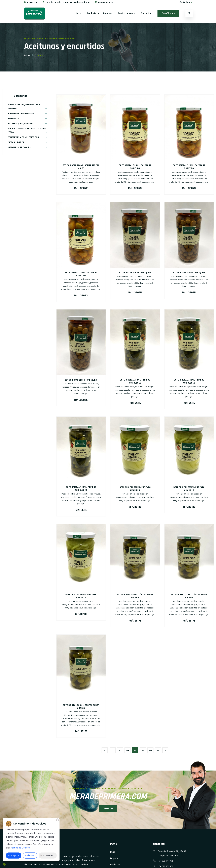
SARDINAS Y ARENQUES (27, 149)
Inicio (79, 15)
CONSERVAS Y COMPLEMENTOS (27, 139)
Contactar (146, 15)
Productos (92, 15)
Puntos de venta (127, 15)
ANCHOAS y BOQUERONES (27, 125)
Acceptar (14, 855)
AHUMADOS (27, 120)
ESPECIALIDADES (27, 144)
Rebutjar (30, 855)
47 (135, 752)
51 (161, 752)
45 (118, 752)
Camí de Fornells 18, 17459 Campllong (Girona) (69, 3)
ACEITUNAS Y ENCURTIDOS (27, 115)
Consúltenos (168, 15)
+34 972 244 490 (166, 865)
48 (144, 752)
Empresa (108, 15)
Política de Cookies (20, 848)
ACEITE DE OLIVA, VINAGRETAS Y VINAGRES (27, 108)
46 (126, 752)
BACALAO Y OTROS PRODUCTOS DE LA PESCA (27, 132)
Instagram (31, 3)
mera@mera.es (109, 3)
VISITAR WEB (108, 812)
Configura (46, 855)
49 (153, 752)
